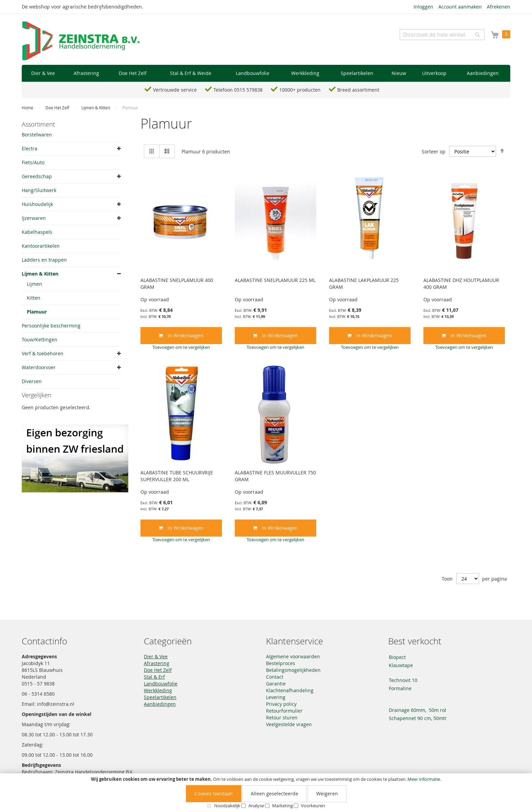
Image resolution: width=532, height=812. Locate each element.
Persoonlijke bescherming (51, 326)
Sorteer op (434, 152)
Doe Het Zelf (58, 108)
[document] (266, 793)
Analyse (256, 806)
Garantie (276, 684)
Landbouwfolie (161, 684)
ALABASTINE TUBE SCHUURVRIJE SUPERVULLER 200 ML (177, 476)
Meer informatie (424, 779)
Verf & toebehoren (43, 353)
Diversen (32, 381)
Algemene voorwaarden (293, 656)
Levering (276, 697)
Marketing (282, 806)
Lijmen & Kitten (96, 108)
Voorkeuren (313, 806)
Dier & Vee (156, 656)
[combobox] (442, 35)
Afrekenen (499, 7)
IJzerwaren (34, 218)
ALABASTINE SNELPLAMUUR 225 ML (275, 280)
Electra (30, 148)
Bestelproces (281, 663)
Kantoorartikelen (41, 246)
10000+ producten (300, 90)
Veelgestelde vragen (289, 724)
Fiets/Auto (33, 162)
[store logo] (81, 41)
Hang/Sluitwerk (39, 190)
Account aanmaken (460, 7)
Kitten (34, 298)
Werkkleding (158, 690)
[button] (181, 347)
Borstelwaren (37, 135)
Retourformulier (284, 711)
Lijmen (34, 284)
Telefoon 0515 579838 (238, 90)
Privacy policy (281, 704)
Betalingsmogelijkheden (293, 670)
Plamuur (37, 312)
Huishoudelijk (37, 204)
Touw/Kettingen (40, 339)
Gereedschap (37, 176)
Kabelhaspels (37, 232)
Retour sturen (282, 717)
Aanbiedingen (160, 704)
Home (28, 108)
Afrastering (157, 663)
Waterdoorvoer (39, 367)
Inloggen (423, 7)
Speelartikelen (160, 697)
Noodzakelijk (227, 806)
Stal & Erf (154, 677)
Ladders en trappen (44, 260)
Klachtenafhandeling (290, 690)
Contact (275, 677)
